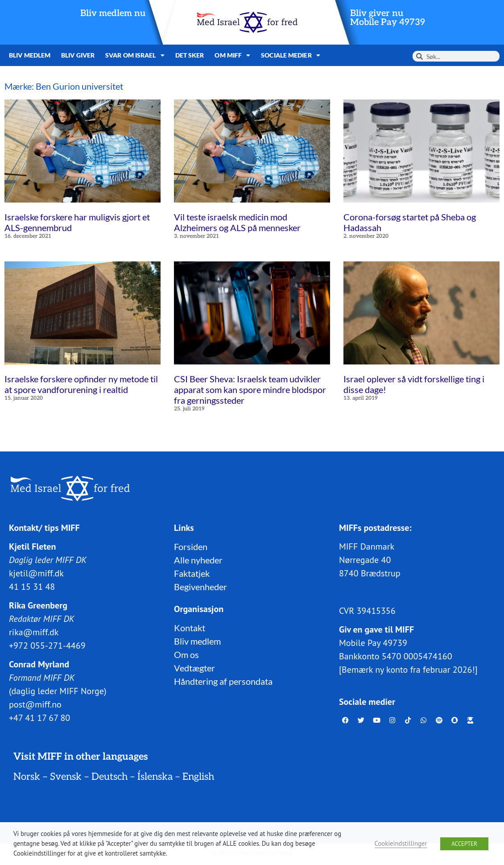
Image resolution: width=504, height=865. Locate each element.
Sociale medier (291, 55)
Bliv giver (78, 55)
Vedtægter (194, 667)
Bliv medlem (30, 55)
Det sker (190, 55)
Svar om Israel (135, 55)
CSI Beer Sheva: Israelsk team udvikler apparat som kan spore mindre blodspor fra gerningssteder (250, 389)
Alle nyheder (198, 559)
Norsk (27, 776)
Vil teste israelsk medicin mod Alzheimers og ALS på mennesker (237, 222)
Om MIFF (232, 55)
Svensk (66, 776)
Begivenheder (200, 586)
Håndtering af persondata (223, 681)
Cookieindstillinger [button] (401, 843)
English (198, 776)
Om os (186, 654)
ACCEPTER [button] (464, 844)
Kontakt (190, 627)
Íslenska (155, 776)
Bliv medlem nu (113, 13)
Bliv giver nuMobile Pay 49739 (388, 18)
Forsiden (191, 546)
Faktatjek (192, 573)
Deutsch (109, 776)
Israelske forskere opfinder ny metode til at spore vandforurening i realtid (81, 384)
